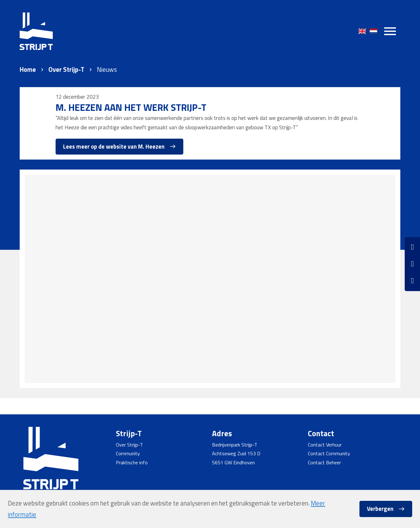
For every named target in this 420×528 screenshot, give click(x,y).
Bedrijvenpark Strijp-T (235, 445)
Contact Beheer (324, 462)
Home (28, 70)
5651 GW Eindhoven (233, 462)
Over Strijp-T (66, 70)
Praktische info (132, 462)
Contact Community (329, 453)
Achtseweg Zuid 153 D (236, 453)
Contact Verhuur (325, 445)
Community (128, 453)
